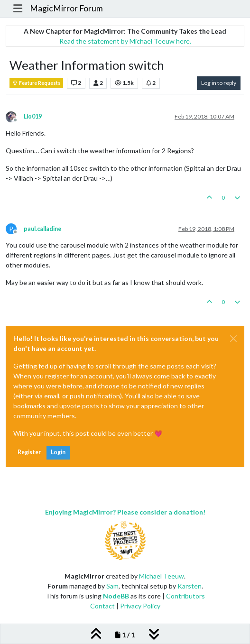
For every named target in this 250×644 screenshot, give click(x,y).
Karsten (190, 586)
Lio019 (33, 116)
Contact (102, 606)
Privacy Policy (140, 606)
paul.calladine (42, 229)
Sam (112, 586)
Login (58, 452)
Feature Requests (36, 83)
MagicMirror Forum (66, 8)
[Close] (233, 339)
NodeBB (116, 596)
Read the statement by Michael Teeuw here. (125, 41)
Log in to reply (219, 83)
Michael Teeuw (162, 576)
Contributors (185, 596)
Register (29, 452)
